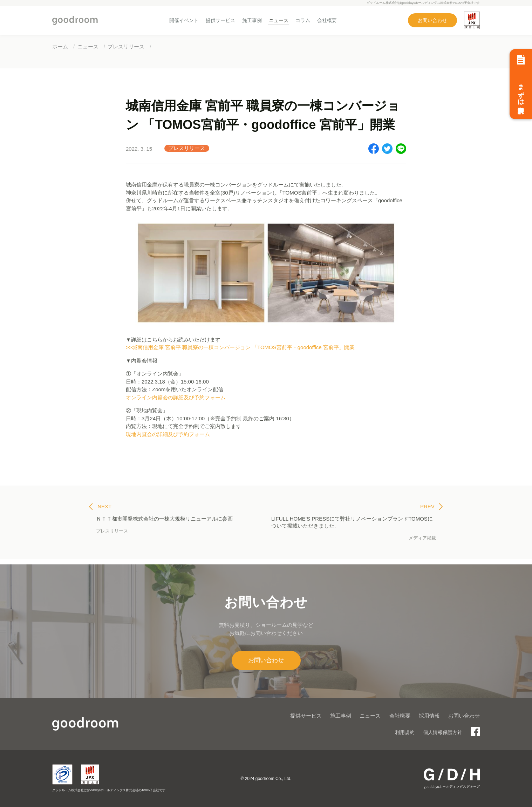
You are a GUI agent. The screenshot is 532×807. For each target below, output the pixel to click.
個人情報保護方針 (443, 732)
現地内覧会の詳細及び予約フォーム (168, 434)
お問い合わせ (432, 20)
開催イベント (184, 20)
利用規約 (405, 732)
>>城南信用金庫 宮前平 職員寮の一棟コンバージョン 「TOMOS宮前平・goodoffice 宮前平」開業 (240, 347)
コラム (303, 20)
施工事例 (252, 20)
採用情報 (429, 716)
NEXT (100, 507)
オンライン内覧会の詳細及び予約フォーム (176, 397)
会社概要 (327, 20)
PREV (432, 507)
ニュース (279, 20)
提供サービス (220, 20)
